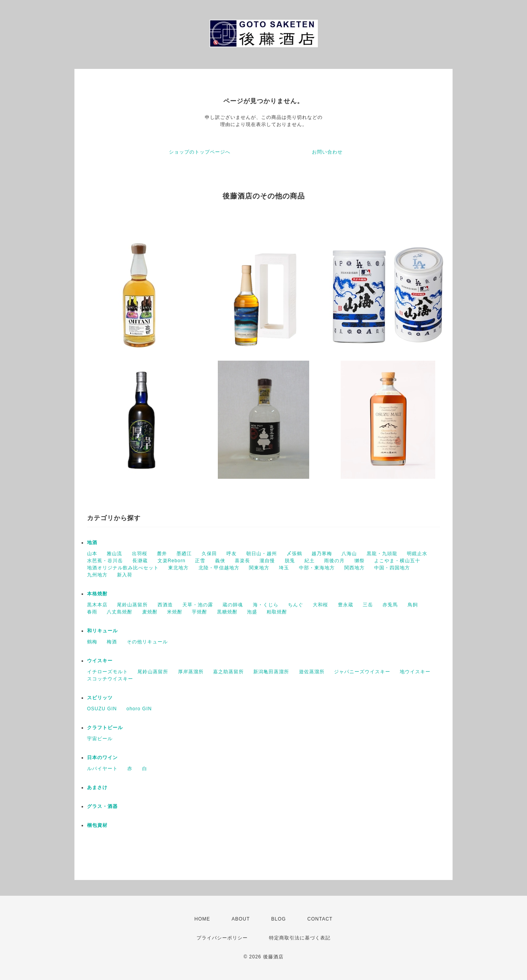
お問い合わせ (327, 152)
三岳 (368, 605)
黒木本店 (97, 605)
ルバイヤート (102, 769)
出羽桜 (140, 554)
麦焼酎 (150, 612)
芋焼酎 (199, 612)
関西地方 (354, 568)
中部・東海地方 (317, 568)
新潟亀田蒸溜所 (271, 672)
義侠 (220, 561)
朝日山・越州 (262, 554)
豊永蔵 (346, 605)
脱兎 (290, 561)
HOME (202, 919)
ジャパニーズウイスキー (362, 672)
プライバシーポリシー (222, 938)
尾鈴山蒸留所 (132, 605)
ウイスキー (100, 661)
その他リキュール (147, 642)
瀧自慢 (267, 561)
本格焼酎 (97, 594)
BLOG (279, 919)
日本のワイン (102, 758)
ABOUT (241, 919)
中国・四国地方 (392, 568)
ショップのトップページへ (200, 152)
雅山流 (114, 554)
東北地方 (178, 568)
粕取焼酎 (277, 612)
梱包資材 (97, 825)
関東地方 (259, 568)
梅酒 (112, 642)
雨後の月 (334, 561)
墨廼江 (184, 554)
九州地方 (97, 575)
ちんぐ (296, 605)
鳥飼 (413, 605)
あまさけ (97, 787)
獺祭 (360, 561)
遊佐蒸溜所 (312, 672)
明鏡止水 (417, 554)
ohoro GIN (139, 709)
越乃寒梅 (322, 554)
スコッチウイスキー (110, 679)
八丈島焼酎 (120, 612)
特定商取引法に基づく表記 (300, 938)
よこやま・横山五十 (397, 561)
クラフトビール (105, 728)
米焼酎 (175, 612)
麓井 (162, 554)
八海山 (349, 554)
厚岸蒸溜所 (191, 672)
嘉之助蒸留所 (228, 672)
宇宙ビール (100, 739)
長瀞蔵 (140, 561)
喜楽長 (242, 561)
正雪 (200, 561)
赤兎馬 (390, 605)
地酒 (92, 543)
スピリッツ (100, 698)
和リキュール (102, 631)
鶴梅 (92, 642)
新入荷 (125, 575)
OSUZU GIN (102, 709)
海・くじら (266, 605)
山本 (92, 554)
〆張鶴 (294, 554)
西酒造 (165, 605)
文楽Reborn (172, 561)
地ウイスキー (415, 672)
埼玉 (284, 568)
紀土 (310, 561)
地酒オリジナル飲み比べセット (123, 568)
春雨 (92, 612)
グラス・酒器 (102, 806)
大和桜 (320, 605)
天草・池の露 (198, 605)
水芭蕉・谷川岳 (105, 561)
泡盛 (252, 612)
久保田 (209, 554)
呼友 (232, 554)
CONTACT (320, 919)
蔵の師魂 (233, 605)
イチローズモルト (108, 672)
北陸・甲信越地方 (219, 568)
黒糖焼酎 (227, 612)
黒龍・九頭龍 (382, 554)
